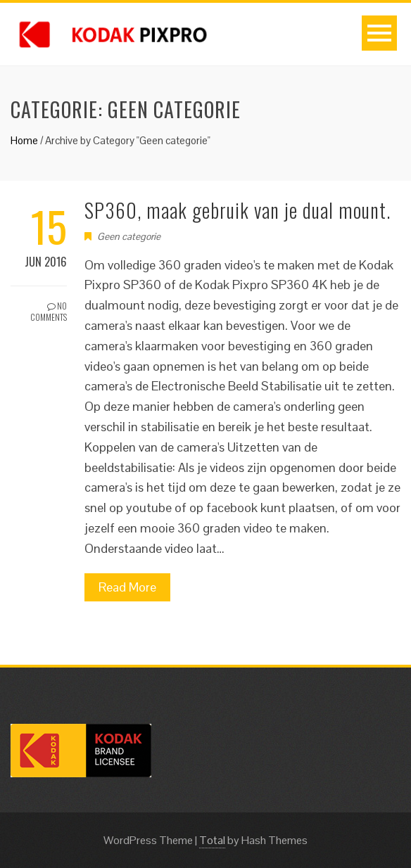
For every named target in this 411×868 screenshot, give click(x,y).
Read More (127, 587)
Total (212, 840)
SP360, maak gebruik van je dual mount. (238, 210)
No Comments (49, 312)
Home (24, 140)
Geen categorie (129, 236)
